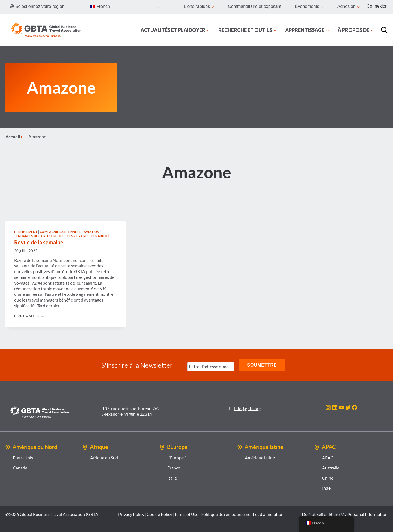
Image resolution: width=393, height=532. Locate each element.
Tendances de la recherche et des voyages (51, 236)
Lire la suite (29, 316)
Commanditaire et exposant (255, 6)
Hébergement (26, 232)
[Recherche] (384, 30)
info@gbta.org (247, 408)
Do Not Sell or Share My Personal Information (345, 514)
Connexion (377, 6)
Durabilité (100, 236)
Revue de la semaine (39, 242)
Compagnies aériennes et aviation (70, 232)
